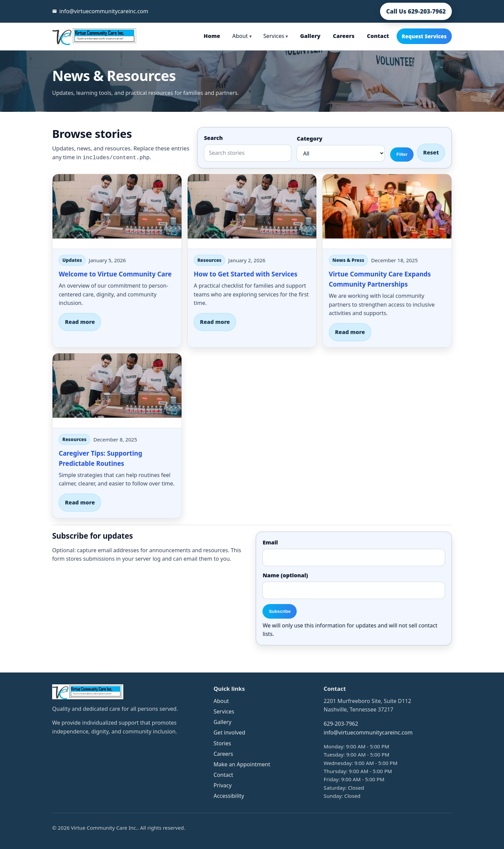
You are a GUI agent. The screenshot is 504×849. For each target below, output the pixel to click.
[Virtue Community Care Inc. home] (95, 36)
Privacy (222, 785)
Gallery (310, 36)
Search (213, 138)
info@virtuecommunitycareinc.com (368, 732)
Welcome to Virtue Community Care (115, 274)
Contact (378, 36)
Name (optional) (285, 575)
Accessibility (229, 796)
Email (270, 542)
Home (212, 36)
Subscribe (280, 611)
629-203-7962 (341, 724)
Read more (80, 322)
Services (276, 36)
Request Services (424, 36)
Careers (344, 36)
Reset (431, 152)
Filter (402, 154)
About (242, 36)
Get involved (229, 732)
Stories (222, 743)
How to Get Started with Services (246, 274)
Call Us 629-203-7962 (416, 11)
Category (309, 139)
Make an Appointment (242, 764)
